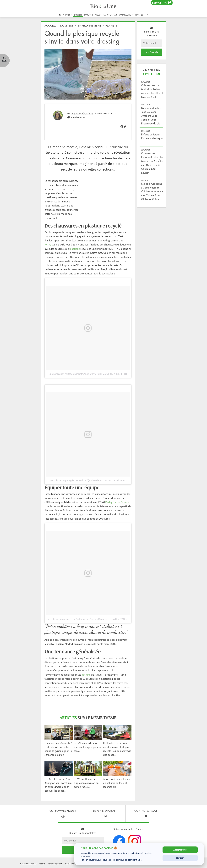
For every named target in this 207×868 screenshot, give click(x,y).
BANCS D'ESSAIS (110, 15)
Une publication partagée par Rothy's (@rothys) (73, 374)
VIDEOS (98, 15)
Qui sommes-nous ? (28, 864)
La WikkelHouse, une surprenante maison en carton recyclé (86, 783)
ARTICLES (67, 15)
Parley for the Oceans (117, 502)
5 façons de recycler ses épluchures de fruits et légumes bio (117, 783)
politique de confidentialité (129, 860)
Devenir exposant (55, 864)
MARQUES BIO (126, 15)
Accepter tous (180, 850)
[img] (122, 127)
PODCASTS (89, 15)
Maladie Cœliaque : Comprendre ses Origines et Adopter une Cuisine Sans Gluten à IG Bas (152, 191)
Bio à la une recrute (72, 864)
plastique (75, 249)
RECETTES (139, 15)
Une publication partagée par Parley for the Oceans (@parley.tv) (78, 619)
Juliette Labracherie (82, 113)
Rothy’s (49, 245)
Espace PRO (162, 3)
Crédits (42, 864)
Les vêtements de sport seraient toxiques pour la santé (87, 747)
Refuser (180, 858)
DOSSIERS (78, 15)
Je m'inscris (151, 52)
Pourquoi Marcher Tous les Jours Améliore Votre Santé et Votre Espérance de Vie (151, 116)
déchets (86, 675)
